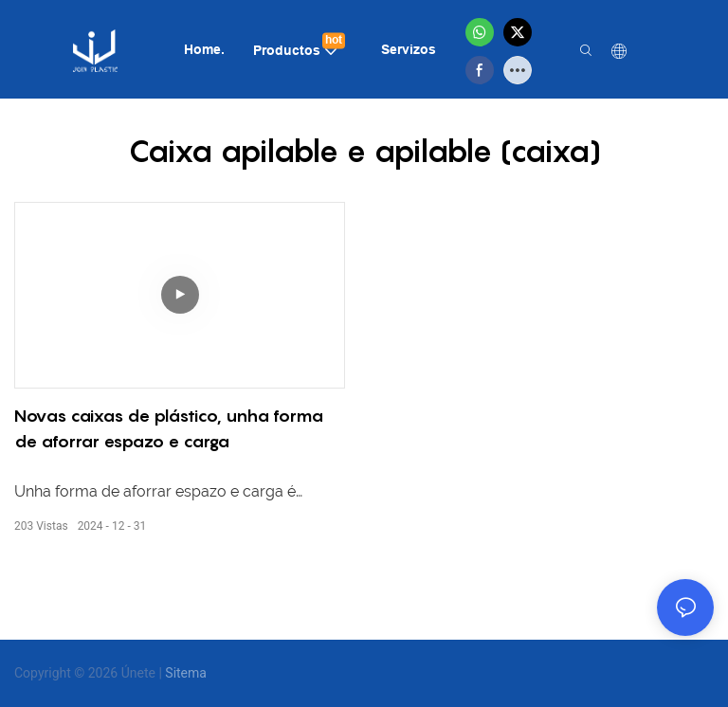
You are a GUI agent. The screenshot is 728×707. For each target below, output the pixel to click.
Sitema (186, 673)
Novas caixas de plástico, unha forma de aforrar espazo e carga (169, 428)
